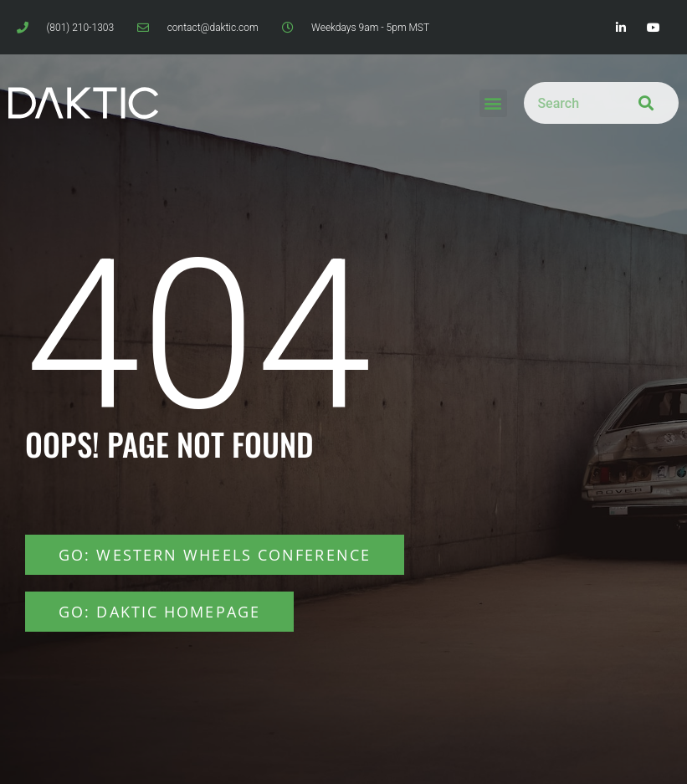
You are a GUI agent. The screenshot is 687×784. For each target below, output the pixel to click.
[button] (493, 103)
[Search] (642, 103)
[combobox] (565, 103)
